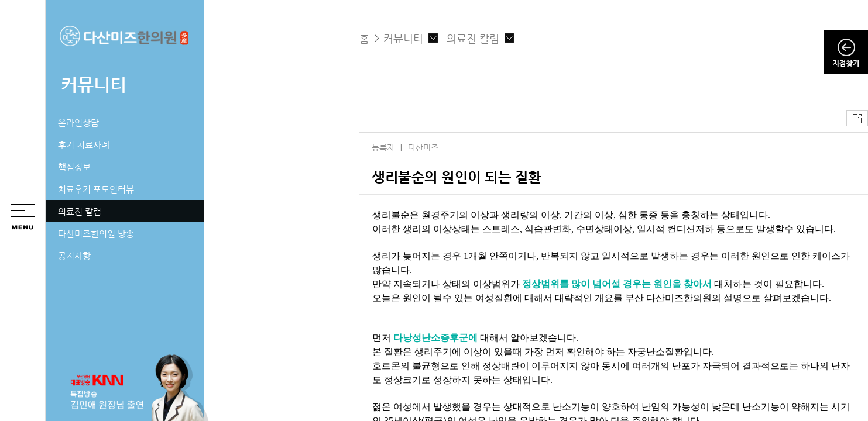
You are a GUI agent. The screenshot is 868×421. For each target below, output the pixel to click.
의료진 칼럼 (80, 211)
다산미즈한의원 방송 (96, 234)
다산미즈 (423, 147)
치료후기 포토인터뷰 (96, 189)
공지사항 (74, 256)
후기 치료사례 (84, 145)
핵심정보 (74, 167)
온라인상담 (78, 122)
